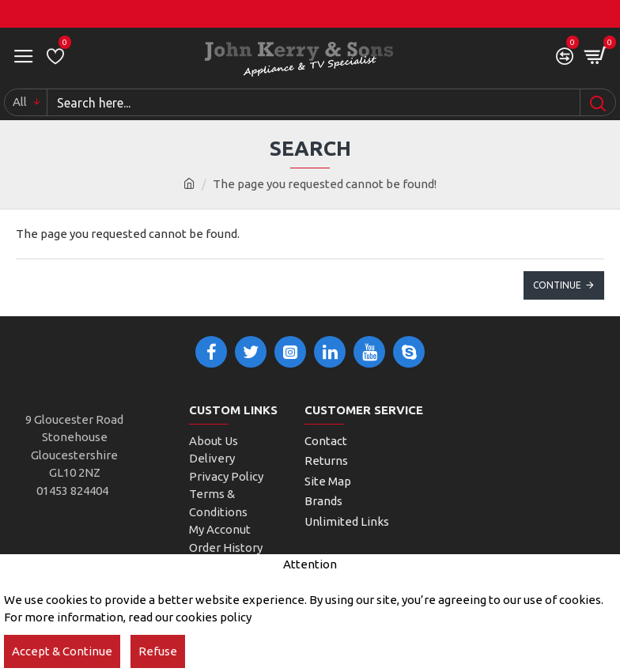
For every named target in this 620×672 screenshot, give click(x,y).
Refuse (158, 651)
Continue (557, 285)
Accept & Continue (62, 651)
